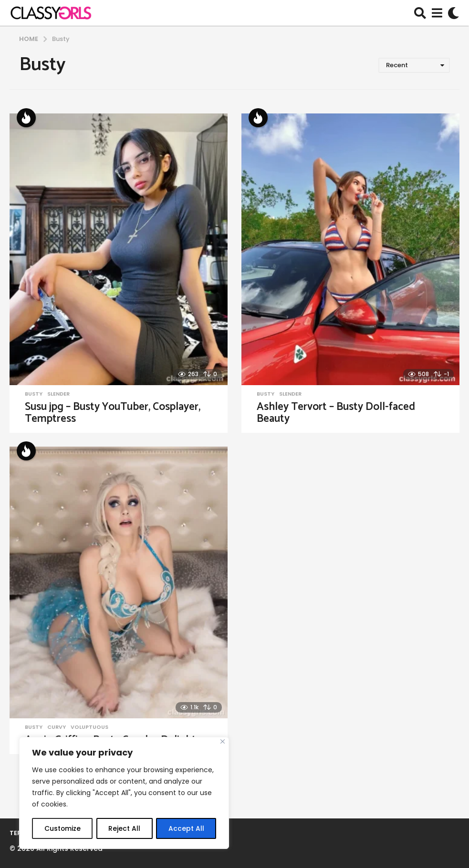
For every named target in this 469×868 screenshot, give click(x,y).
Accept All (186, 828)
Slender (58, 394)
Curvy (57, 727)
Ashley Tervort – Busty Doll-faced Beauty (336, 413)
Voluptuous (89, 727)
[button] (420, 13)
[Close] (223, 742)
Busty (34, 394)
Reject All (124, 828)
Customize (62, 828)
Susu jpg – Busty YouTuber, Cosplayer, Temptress (113, 413)
